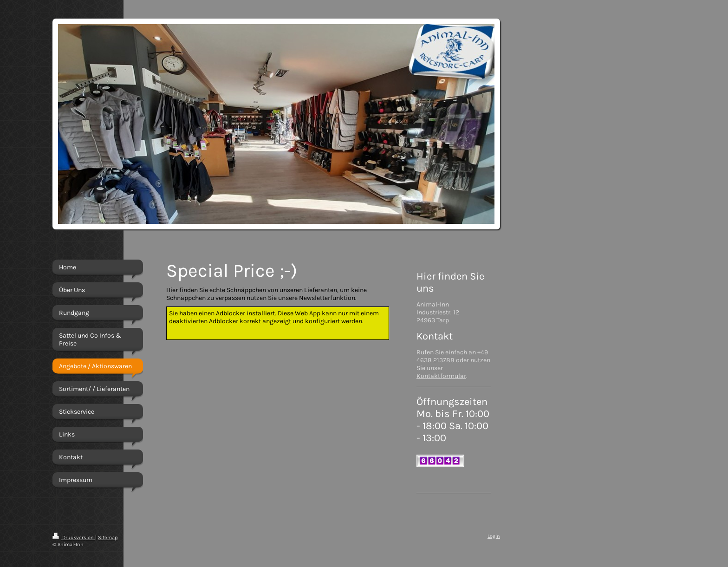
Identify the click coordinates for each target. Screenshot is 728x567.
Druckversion (74, 538)
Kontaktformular (441, 376)
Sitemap (108, 538)
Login (494, 536)
